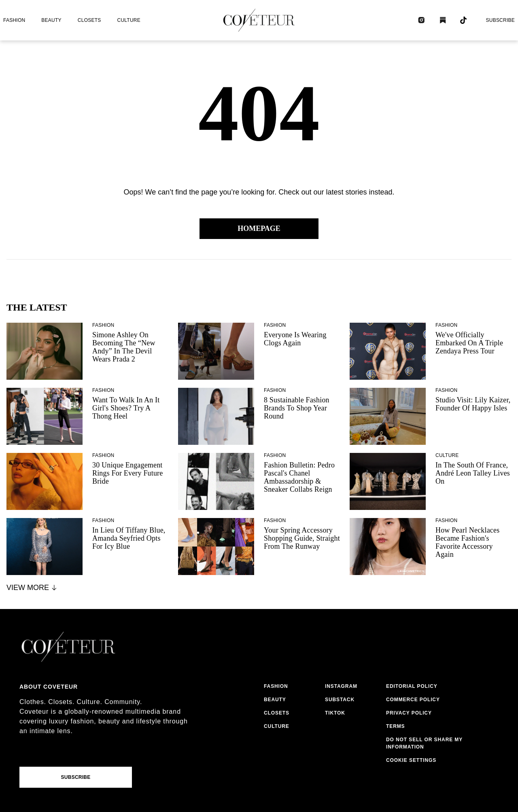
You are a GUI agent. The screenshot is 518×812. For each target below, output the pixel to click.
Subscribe (500, 20)
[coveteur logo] (259, 20)
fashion (14, 20)
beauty (51, 20)
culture (129, 20)
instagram (341, 686)
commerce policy (413, 700)
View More (32, 588)
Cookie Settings (411, 760)
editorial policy (412, 686)
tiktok (335, 713)
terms (396, 726)
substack (340, 700)
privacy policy (409, 713)
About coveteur (49, 687)
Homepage (259, 228)
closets (89, 20)
